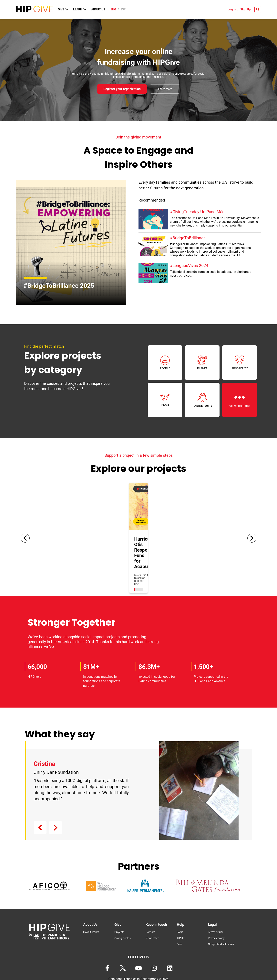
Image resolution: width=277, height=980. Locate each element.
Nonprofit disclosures (221, 944)
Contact (150, 932)
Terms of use (216, 932)
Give (63, 9)
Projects (119, 932)
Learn (80, 9)
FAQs (180, 932)
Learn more (165, 89)
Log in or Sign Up (239, 9)
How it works (91, 932)
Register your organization (122, 89)
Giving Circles (123, 938)
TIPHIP (181, 938)
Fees (180, 944)
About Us (98, 9)
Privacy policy (216, 938)
